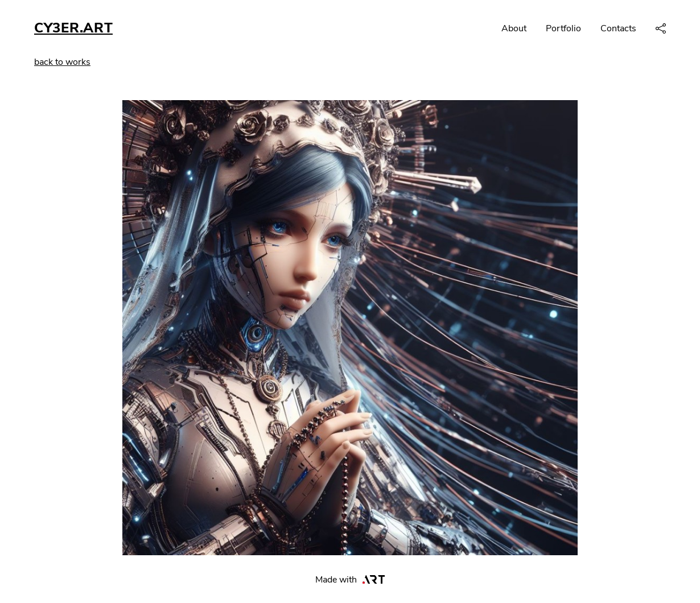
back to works (62, 62)
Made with (350, 580)
